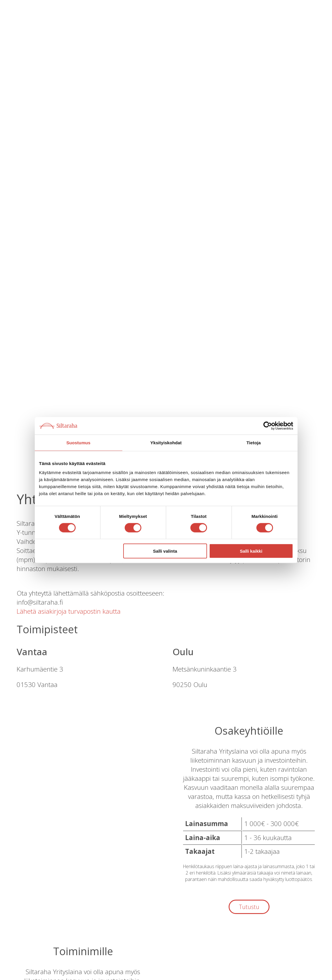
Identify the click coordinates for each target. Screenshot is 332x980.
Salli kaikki (251, 551)
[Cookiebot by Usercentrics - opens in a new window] (268, 426)
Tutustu (249, 907)
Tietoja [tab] (254, 442)
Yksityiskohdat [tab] (166, 442)
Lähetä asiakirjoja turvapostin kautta (69, 611)
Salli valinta (165, 551)
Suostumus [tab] (78, 442)
